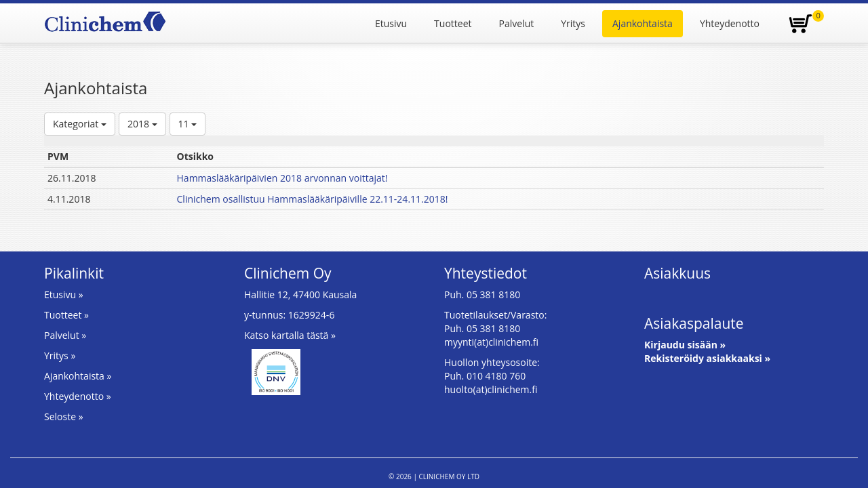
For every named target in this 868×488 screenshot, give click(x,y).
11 (188, 124)
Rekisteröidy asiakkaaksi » (707, 358)
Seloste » (64, 416)
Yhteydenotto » (78, 396)
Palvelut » (65, 335)
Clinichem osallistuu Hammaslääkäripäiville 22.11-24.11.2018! (313, 199)
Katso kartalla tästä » (290, 335)
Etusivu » (64, 294)
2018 (142, 124)
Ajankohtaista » (78, 376)
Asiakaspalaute (694, 323)
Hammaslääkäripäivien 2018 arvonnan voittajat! (282, 178)
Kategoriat (80, 124)
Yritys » (60, 355)
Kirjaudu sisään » (685, 345)
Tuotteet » (66, 315)
